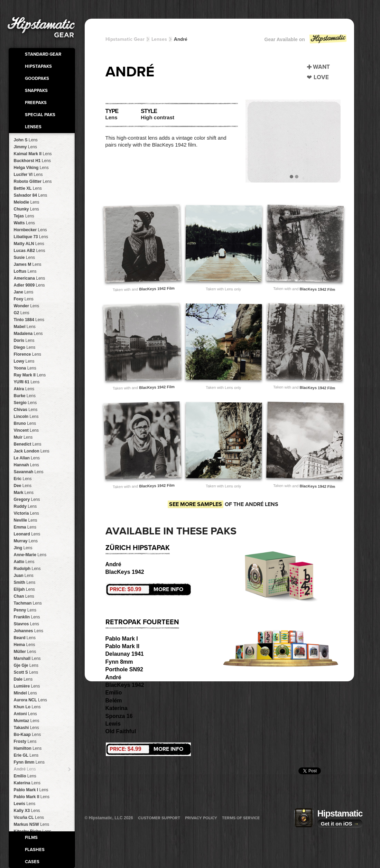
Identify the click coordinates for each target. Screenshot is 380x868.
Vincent (26, 430)
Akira (24, 389)
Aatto (24, 562)
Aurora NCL (30, 700)
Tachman (28, 603)
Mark (24, 493)
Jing (23, 548)
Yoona (25, 368)
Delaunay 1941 (125, 654)
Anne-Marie (30, 555)
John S (26, 140)
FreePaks (36, 103)
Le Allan (27, 458)
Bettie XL (28, 188)
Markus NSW (32, 824)
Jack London (32, 451)
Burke (25, 396)
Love (321, 77)
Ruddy (25, 506)
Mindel (25, 693)
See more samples (196, 504)
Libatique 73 (31, 237)
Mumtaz (27, 721)
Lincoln (26, 417)
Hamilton (28, 748)
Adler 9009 (29, 285)
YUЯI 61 (27, 382)
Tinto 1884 (29, 320)
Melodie (27, 202)
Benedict (28, 444)
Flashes (35, 850)
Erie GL (26, 755)
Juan (24, 576)
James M (28, 264)
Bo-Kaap (27, 735)
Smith (25, 582)
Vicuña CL (29, 818)
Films (31, 838)
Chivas (26, 410)
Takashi (26, 728)
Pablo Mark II (32, 797)
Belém (114, 701)
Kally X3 (27, 811)
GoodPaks (37, 78)
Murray (26, 541)
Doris (24, 340)
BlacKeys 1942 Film (157, 288)
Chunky (26, 209)
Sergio (25, 403)
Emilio (25, 776)
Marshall (27, 659)
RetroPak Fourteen (142, 622)
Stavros (26, 624)
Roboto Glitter (33, 181)
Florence (27, 354)
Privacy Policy (201, 818)
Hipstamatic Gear (125, 39)
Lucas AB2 (30, 251)
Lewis (25, 804)
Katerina (27, 783)
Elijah (24, 589)
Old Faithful (121, 731)
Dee (23, 486)
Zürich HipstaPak (138, 548)
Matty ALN (29, 244)
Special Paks (40, 115)
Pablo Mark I (31, 790)
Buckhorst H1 (32, 161)
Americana (30, 278)
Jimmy (25, 147)
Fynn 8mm (29, 762)
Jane (24, 292)
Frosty (25, 741)
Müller (25, 652)
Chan (24, 596)
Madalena (28, 334)
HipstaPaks (38, 66)
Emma (25, 527)
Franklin (27, 617)
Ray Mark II (30, 375)
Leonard (27, 534)
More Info (146, 589)
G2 (22, 313)
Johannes (29, 631)
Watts (25, 223)
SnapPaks (36, 91)
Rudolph (27, 569)
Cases (32, 862)
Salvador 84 (31, 195)
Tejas (24, 216)
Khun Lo (27, 707)
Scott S (26, 672)
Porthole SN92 (124, 669)
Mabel (25, 327)
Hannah (26, 465)
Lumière (27, 686)
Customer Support (159, 818)
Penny (25, 610)
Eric (23, 479)
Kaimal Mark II (33, 154)
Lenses (33, 127)
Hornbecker (30, 230)
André (25, 769)
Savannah (29, 472)
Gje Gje (26, 665)
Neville (26, 520)
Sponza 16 (119, 716)
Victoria (26, 513)
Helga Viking (31, 168)
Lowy (24, 361)
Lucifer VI (28, 175)
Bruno (25, 423)
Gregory (27, 500)
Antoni (25, 714)
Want (321, 67)
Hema (25, 645)
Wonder (27, 306)
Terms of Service (241, 818)
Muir (23, 437)
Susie (24, 258)
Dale (23, 679)
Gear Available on (306, 41)
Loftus (25, 271)
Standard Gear (43, 54)
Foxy (24, 299)
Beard (25, 638)
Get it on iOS (340, 824)
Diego (25, 347)
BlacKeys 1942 (125, 572)
